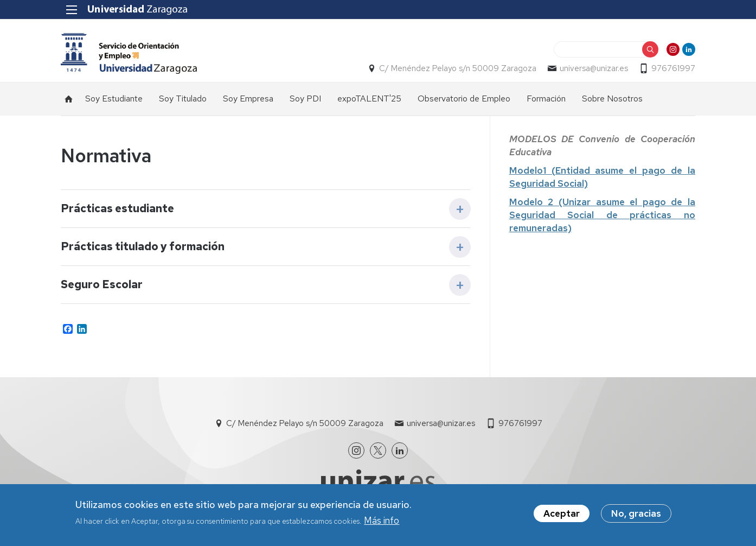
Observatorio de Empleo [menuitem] (464, 99)
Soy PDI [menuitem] (305, 99)
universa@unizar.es (594, 68)
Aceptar (562, 513)
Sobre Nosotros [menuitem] (612, 99)
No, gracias (636, 513)
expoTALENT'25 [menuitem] (369, 99)
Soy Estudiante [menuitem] (114, 99)
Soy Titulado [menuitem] (183, 99)
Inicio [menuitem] (69, 99)
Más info (382, 520)
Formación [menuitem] (546, 99)
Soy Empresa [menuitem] (248, 99)
